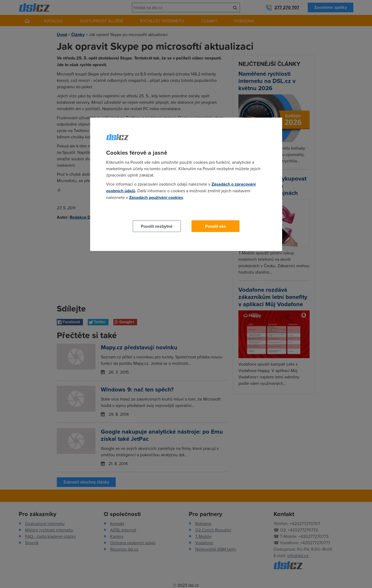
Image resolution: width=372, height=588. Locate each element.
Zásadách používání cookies (156, 197)
